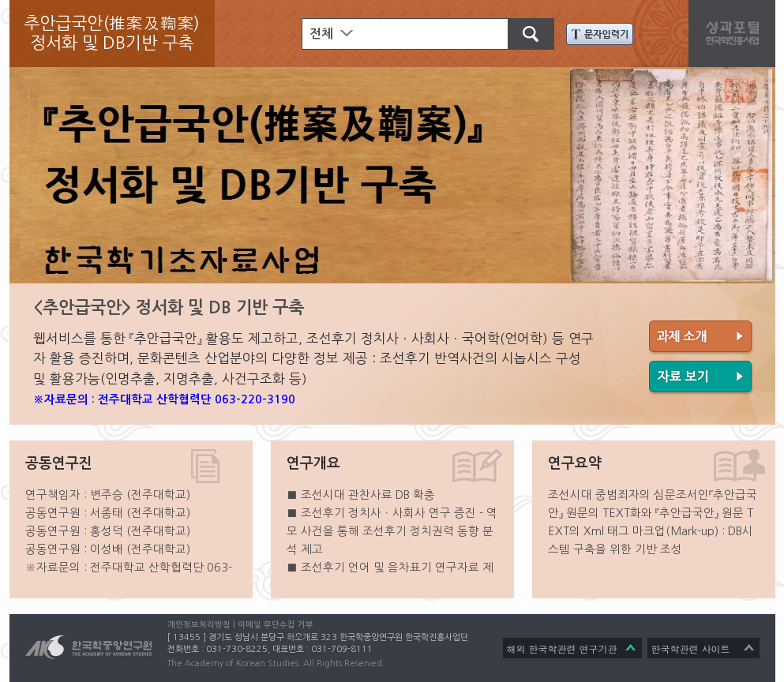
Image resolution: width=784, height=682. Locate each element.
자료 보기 (701, 378)
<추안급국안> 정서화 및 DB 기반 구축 (169, 307)
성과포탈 (736, 32)
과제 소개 (701, 338)
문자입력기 (600, 34)
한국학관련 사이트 (691, 648)
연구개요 (313, 463)
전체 (321, 34)
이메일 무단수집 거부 (276, 625)
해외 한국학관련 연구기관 (562, 648)
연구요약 (575, 463)
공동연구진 (59, 463)
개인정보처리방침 (199, 625)
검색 (523, 32)
